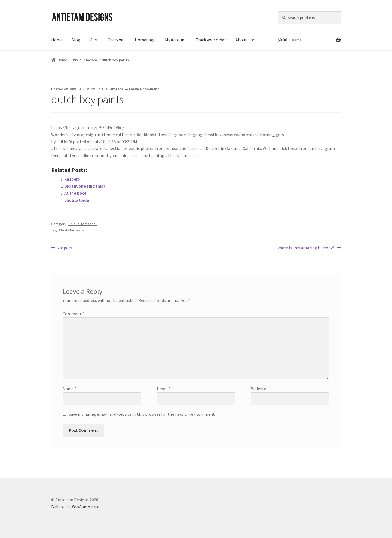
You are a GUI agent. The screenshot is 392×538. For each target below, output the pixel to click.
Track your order (211, 40)
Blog (76, 40)
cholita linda (77, 200)
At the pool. (76, 193)
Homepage (145, 40)
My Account (176, 40)
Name (70, 389)
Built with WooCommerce (75, 507)
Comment (73, 314)
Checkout (116, 40)
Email (164, 389)
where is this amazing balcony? (306, 248)
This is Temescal (85, 60)
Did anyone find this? (85, 186)
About (241, 40)
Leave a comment (144, 89)
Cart (94, 40)
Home (57, 40)
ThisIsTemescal (72, 230)
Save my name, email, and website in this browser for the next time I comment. (142, 414)
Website (259, 389)
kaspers (72, 179)
